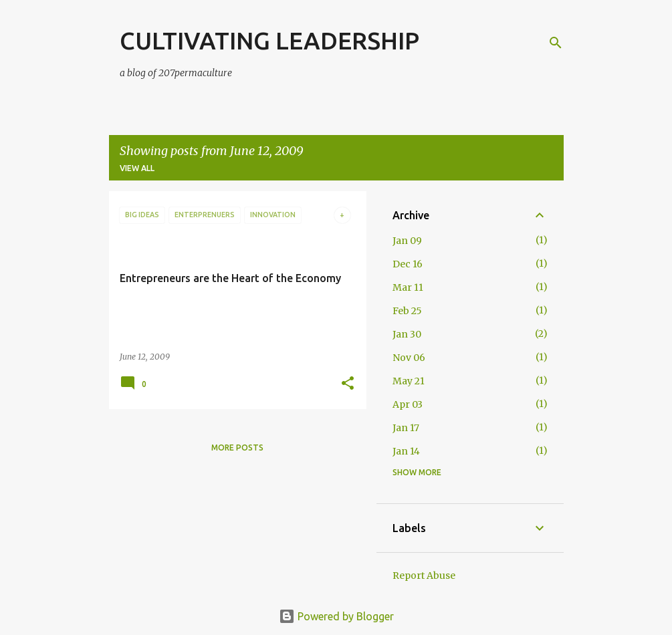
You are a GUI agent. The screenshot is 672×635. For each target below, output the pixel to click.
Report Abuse (424, 576)
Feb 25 (407, 311)
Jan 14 (406, 451)
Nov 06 (409, 358)
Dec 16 (408, 264)
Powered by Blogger (336, 616)
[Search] (556, 43)
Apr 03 (408, 404)
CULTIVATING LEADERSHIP (269, 40)
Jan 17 (406, 428)
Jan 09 (407, 241)
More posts (237, 448)
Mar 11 (408, 287)
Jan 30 (407, 334)
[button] (348, 384)
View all (137, 168)
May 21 (409, 381)
